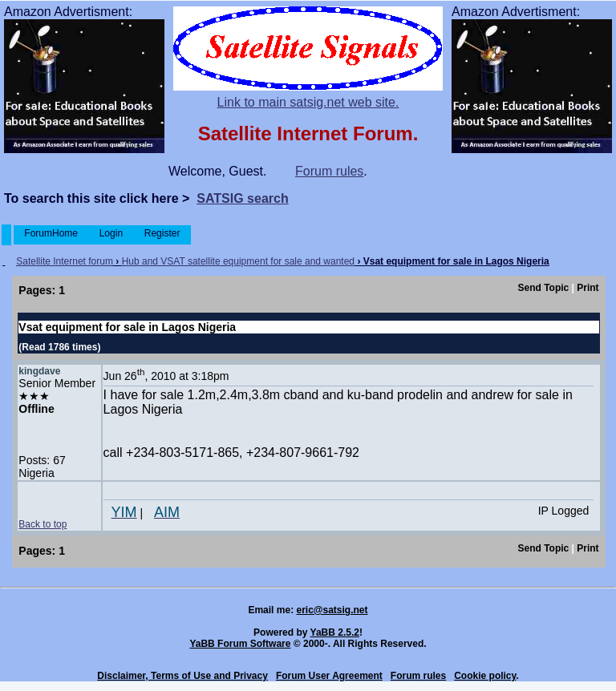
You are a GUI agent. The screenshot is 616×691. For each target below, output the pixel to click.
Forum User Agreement (329, 676)
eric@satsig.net (332, 610)
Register (162, 233)
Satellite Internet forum (65, 261)
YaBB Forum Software (240, 644)
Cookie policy (485, 676)
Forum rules (329, 171)
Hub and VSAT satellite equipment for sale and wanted (238, 261)
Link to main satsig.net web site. (308, 102)
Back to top (43, 524)
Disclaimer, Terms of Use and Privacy (182, 676)
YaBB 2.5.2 (335, 632)
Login (111, 233)
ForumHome (51, 233)
